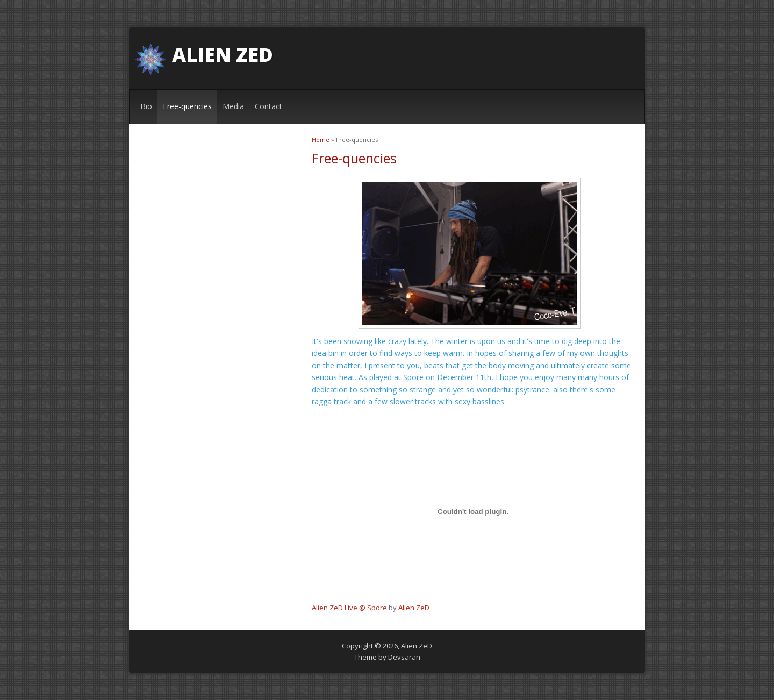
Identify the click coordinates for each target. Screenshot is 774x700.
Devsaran (404, 657)
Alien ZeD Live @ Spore (349, 608)
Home (321, 140)
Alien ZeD (223, 55)
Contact (268, 106)
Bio (146, 106)
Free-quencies (187, 106)
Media (233, 106)
